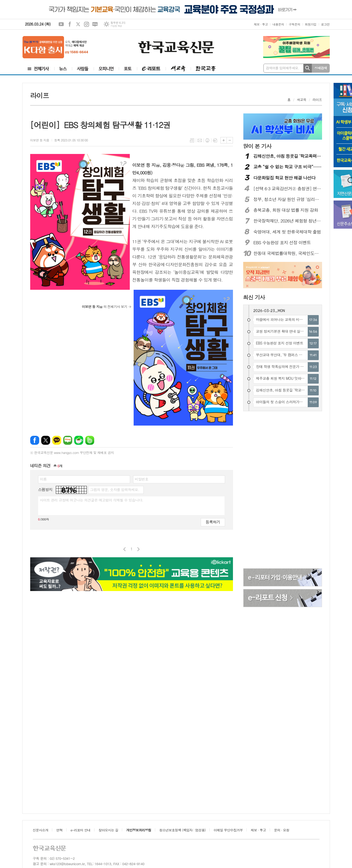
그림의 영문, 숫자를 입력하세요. (115, 489)
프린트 (207, 140)
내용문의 (278, 24)
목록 (192, 140)
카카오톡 (57, 440)
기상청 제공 (116, 26)
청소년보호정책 (182, 830)
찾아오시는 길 (108, 830)
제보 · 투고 (261, 24)
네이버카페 (79, 440)
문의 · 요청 (282, 830)
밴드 (90, 440)
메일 (200, 140)
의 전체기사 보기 (105, 307)
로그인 (325, 24)
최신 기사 (254, 297)
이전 (125, 549)
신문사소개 (41, 830)
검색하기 (308, 68)
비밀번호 (142, 479)
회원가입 (311, 24)
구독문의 (294, 24)
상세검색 (321, 68)
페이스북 (70, 24)
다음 (138, 549)
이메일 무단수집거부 (228, 830)
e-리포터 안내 (81, 830)
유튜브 (61, 24)
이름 (43, 479)
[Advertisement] (264, 491)
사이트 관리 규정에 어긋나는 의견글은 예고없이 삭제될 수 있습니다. (92, 500)
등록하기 (213, 522)
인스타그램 (87, 24)
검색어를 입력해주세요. (283, 68)
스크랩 (215, 140)
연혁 (59, 830)
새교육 (302, 100)
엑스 (78, 24)
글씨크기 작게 (230, 140)
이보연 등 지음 (40, 140)
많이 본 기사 (257, 146)
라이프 (317, 100)
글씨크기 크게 (224, 140)
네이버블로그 (95, 24)
